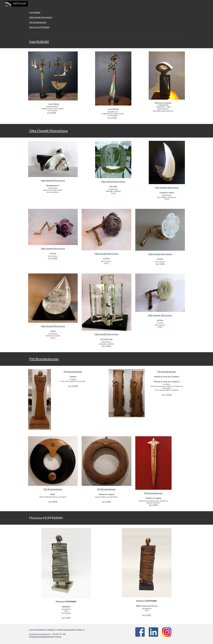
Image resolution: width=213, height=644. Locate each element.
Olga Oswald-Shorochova (41, 17)
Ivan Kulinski (35, 12)
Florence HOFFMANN (39, 27)
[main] (106, 41)
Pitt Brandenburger (38, 22)
